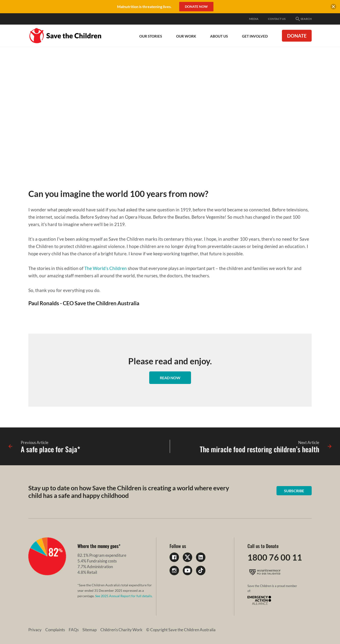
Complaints (55, 630)
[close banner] (333, 7)
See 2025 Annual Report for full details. (124, 596)
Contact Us (277, 19)
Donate (297, 36)
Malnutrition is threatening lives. (144, 7)
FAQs (74, 630)
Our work (186, 36)
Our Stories (151, 36)
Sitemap (89, 630)
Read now (170, 378)
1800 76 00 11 (275, 557)
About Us (219, 36)
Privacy (35, 630)
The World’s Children (106, 268)
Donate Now (196, 7)
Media (254, 19)
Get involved (255, 36)
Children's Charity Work (121, 630)
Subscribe (294, 491)
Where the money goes (98, 546)
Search (303, 19)
